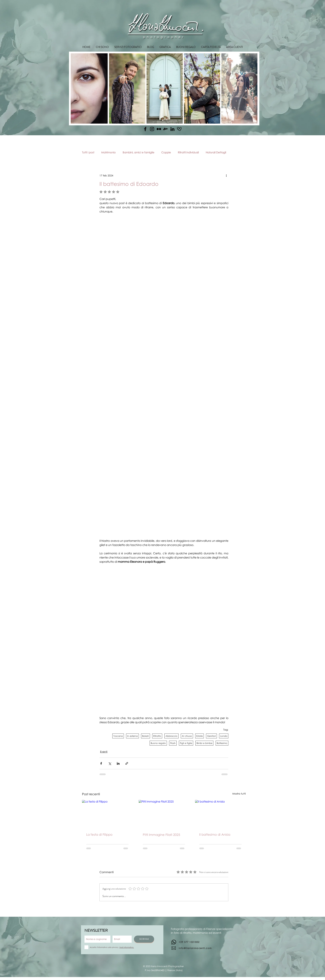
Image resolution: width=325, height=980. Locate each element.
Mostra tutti (239, 794)
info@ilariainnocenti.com (195, 948)
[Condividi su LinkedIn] (118, 763)
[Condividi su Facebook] (101, 763)
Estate (200, 736)
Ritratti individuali (188, 152)
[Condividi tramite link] (127, 763)
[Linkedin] (172, 129)
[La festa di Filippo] (107, 814)
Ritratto (157, 736)
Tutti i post (88, 152)
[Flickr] (159, 129)
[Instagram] (152, 129)
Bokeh (146, 736)
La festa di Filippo (99, 834)
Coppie (166, 152)
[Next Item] (251, 88)
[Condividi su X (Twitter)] (110, 763)
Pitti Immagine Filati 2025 (161, 835)
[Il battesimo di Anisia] (220, 814)
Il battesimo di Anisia (215, 834)
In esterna (132, 736)
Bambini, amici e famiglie (138, 152)
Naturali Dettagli (216, 152)
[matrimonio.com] (179, 129)
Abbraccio (171, 736)
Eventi (104, 752)
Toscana (118, 736)
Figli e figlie (186, 743)
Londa (224, 736)
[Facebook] (145, 129)
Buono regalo (158, 743)
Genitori (211, 736)
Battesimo (222, 743)
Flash (173, 743)
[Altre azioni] (226, 175)
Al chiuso (187, 736)
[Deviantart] (166, 129)
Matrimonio (108, 152)
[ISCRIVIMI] (144, 939)
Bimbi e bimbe (204, 743)
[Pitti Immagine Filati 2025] (164, 814)
